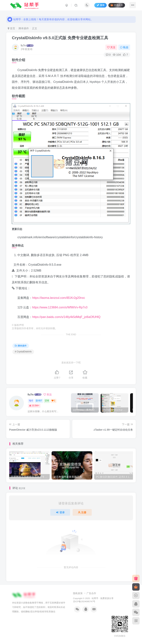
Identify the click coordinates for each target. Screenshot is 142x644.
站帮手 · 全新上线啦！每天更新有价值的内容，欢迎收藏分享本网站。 (50, 17)
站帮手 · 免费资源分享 (103, 598)
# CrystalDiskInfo (23, 352)
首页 (11, 28)
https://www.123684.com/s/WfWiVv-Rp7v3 (60, 307)
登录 (60, 512)
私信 (124, 47)
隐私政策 (78, 593)
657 (39, 401)
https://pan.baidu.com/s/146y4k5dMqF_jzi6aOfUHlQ (66, 317)
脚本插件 (24, 28)
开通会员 (115, 6)
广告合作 (91, 593)
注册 (82, 512)
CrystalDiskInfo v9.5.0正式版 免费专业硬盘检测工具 (60, 38)
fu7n (23, 45)
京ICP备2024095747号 (84, 601)
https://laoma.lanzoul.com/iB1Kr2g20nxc (59, 298)
